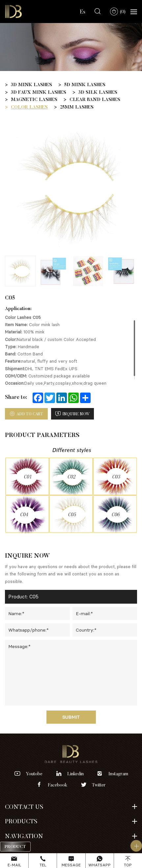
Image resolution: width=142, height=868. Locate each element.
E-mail (14, 865)
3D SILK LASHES (98, 92)
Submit (71, 717)
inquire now (76, 414)
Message (71, 865)
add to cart (30, 414)
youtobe (34, 774)
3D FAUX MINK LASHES (39, 92)
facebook (58, 785)
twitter (99, 785)
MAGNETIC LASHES (34, 99)
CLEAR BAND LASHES (95, 99)
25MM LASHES (77, 107)
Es (83, 12)
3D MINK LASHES (31, 84)
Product (15, 846)
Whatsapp (99, 865)
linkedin (75, 774)
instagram (118, 774)
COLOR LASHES (29, 107)
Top (128, 865)
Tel (43, 865)
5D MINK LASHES (85, 84)
